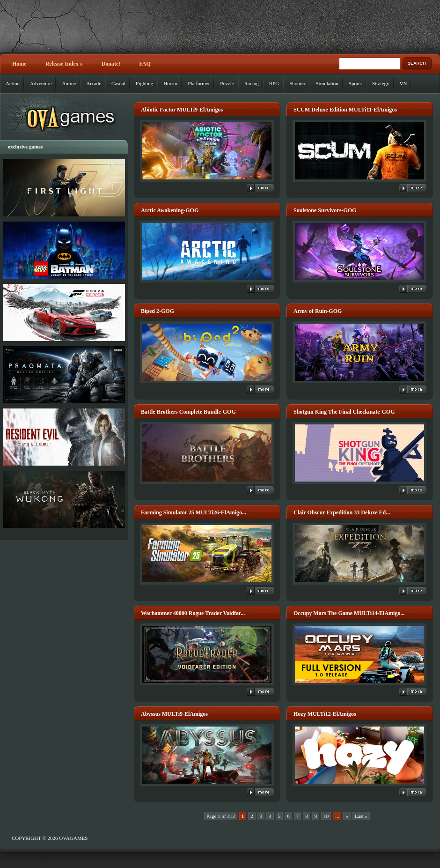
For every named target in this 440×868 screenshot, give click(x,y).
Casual (118, 83)
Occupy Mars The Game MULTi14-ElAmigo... (349, 613)
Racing (252, 83)
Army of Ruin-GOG (318, 311)
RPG (274, 83)
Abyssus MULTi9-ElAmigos (174, 714)
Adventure (41, 83)
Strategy (381, 83)
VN (403, 83)
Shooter (297, 83)
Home (19, 64)
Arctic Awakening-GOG (170, 210)
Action (13, 83)
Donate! (111, 64)
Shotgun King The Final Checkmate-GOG (344, 412)
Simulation (327, 83)
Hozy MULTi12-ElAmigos (325, 714)
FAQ (145, 64)
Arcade (94, 83)
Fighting (144, 83)
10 (326, 816)
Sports (355, 83)
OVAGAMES (73, 838)
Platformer (199, 83)
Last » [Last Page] (361, 816)
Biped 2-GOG (158, 311)
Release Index (64, 64)
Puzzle (227, 83)
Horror (170, 83)
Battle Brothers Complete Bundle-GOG (188, 412)
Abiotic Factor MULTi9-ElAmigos (182, 110)
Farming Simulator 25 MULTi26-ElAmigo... (194, 512)
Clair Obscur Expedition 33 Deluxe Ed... (342, 512)
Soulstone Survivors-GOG (325, 210)
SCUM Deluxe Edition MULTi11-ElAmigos (345, 110)
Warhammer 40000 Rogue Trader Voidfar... (193, 613)
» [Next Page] (347, 816)
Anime (69, 83)
